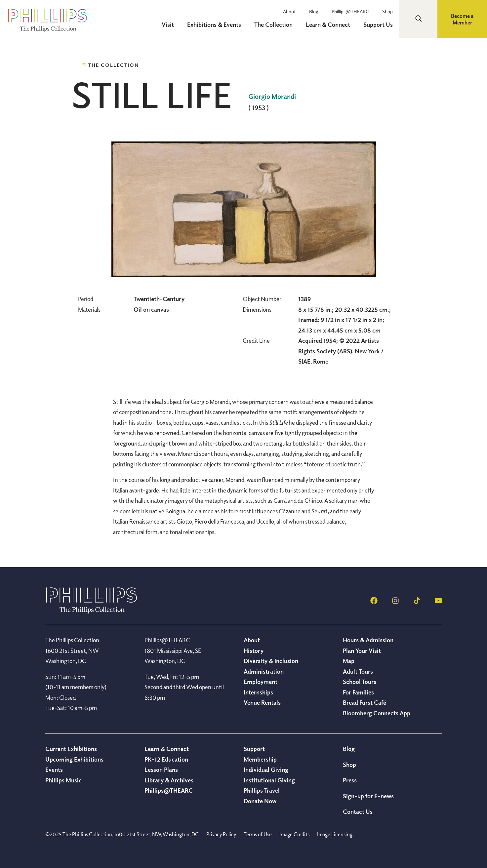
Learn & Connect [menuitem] (328, 24)
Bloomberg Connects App (377, 713)
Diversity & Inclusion (271, 661)
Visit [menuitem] (168, 24)
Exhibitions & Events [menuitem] (214, 24)
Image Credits (294, 834)
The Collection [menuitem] (273, 24)
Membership (260, 759)
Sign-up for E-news (368, 796)
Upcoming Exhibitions (74, 759)
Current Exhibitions (71, 749)
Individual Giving (266, 769)
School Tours (360, 682)
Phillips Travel (262, 790)
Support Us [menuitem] (378, 24)
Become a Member (462, 19)
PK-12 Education (166, 759)
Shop (387, 11)
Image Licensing (335, 834)
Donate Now (260, 801)
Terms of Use (258, 834)
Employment (261, 682)
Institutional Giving (269, 780)
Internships (258, 692)
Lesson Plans (161, 769)
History (254, 651)
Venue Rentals (262, 702)
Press (350, 780)
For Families (358, 692)
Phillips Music (63, 780)
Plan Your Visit (362, 651)
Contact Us (358, 811)
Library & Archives (169, 780)
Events (54, 769)
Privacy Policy (221, 834)
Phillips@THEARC (350, 11)
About (289, 11)
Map (349, 661)
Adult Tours (358, 671)
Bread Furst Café (365, 702)
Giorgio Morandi (272, 96)
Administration (264, 671)
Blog (314, 11)
